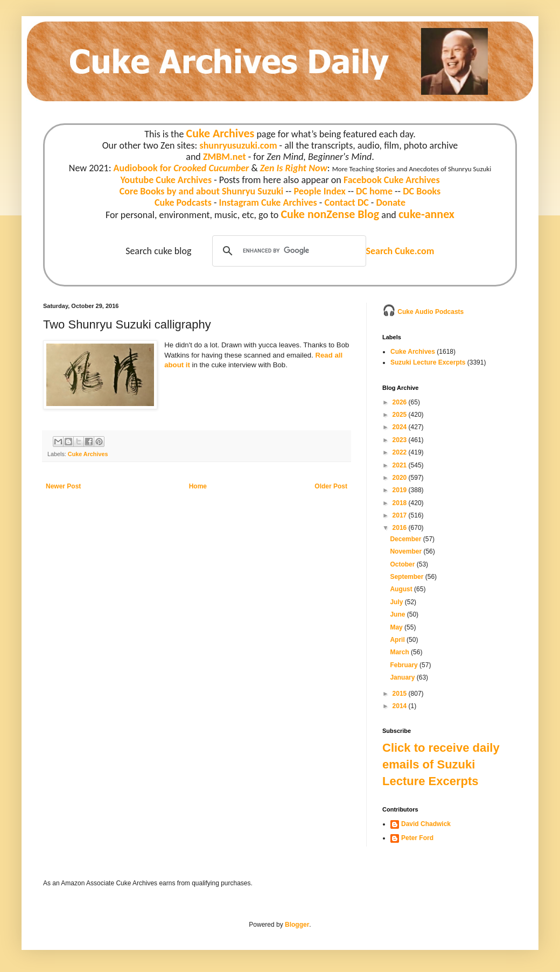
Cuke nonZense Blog (330, 214)
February (405, 665)
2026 (401, 402)
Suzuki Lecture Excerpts (428, 362)
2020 (401, 478)
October (403, 564)
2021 (401, 465)
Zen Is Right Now (294, 168)
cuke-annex (426, 214)
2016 (401, 528)
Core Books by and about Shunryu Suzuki (202, 191)
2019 (401, 490)
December (406, 539)
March (400, 652)
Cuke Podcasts (183, 202)
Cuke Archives (220, 133)
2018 (401, 503)
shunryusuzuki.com (239, 145)
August (402, 589)
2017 (401, 515)
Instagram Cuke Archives (268, 202)
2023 (401, 440)
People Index (319, 191)
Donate (390, 202)
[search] (288, 251)
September (407, 577)
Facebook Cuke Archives (392, 180)
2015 (401, 694)
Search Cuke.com (400, 251)
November (407, 551)
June (398, 614)
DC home (374, 191)
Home (198, 486)
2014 (401, 706)
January (403, 677)
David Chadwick (426, 824)
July (397, 602)
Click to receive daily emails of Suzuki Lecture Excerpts (441, 764)
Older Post (331, 486)
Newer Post (63, 486)
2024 (401, 427)
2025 (401, 415)
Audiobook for (181, 168)
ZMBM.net (225, 157)
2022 (401, 452)
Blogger (297, 925)
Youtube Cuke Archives (166, 180)
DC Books (422, 191)
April (398, 640)
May (397, 627)
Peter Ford (417, 838)
